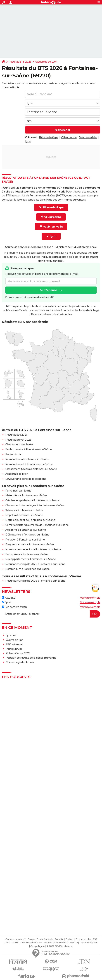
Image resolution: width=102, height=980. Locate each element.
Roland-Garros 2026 (18, 653)
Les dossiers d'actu (14, 607)
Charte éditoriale (45, 939)
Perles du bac (14, 454)
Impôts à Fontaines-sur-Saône (24, 515)
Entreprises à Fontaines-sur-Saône (27, 554)
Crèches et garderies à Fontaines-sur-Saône (32, 500)
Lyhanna (11, 635)
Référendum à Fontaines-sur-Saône (27, 569)
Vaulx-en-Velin (88, 137)
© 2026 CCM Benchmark (59, 946)
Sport (6, 602)
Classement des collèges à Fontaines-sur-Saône (35, 505)
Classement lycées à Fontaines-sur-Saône (31, 469)
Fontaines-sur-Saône (18, 491)
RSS (95, 939)
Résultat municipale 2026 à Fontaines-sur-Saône (35, 564)
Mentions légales (89, 943)
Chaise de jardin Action (20, 662)
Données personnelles (31, 943)
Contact (69, 939)
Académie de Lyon (46, 62)
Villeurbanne (69, 137)
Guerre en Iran (15, 640)
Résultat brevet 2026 (18, 440)
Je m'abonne (49, 290)
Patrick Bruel (14, 649)
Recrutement (12, 943)
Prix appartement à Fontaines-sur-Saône (31, 559)
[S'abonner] (51, 614)
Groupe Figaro (37, 946)
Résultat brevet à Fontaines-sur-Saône (29, 464)
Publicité (59, 939)
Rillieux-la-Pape (49, 137)
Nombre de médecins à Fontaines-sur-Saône (33, 549)
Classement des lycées (20, 445)
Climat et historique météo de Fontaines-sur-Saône (37, 525)
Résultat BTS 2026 (20, 62)
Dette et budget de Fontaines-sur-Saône (30, 520)
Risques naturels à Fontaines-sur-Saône (30, 544)
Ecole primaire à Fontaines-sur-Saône (29, 449)
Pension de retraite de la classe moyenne (31, 658)
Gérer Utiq (74, 943)
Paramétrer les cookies (55, 943)
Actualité (8, 598)
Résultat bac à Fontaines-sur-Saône (27, 459)
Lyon (28, 141)
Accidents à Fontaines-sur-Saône (26, 530)
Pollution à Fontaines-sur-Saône (25, 540)
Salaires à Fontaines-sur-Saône (24, 510)
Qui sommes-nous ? (16, 939)
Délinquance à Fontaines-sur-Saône (27, 535)
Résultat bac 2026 (16, 435)
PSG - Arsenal (14, 644)
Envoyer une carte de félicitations (26, 479)
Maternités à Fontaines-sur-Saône (26, 495)
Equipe (31, 939)
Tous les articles (83, 939)
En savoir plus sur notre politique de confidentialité (30, 297)
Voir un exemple (90, 598)
